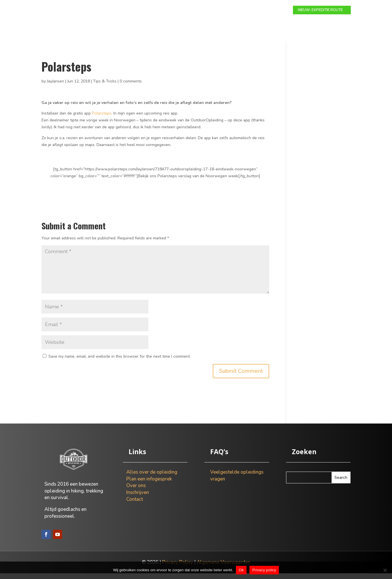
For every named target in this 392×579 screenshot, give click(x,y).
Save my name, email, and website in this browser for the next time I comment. (120, 362)
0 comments (131, 87)
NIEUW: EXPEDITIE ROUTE (320, 10)
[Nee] (385, 570)
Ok (241, 570)
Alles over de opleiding (152, 478)
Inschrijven (138, 498)
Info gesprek (212, 10)
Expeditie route (175, 10)
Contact (268, 10)
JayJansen (56, 87)
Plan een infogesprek (149, 485)
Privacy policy (264, 570)
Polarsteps (102, 119)
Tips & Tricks (105, 87)
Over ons (242, 10)
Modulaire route (133, 10)
